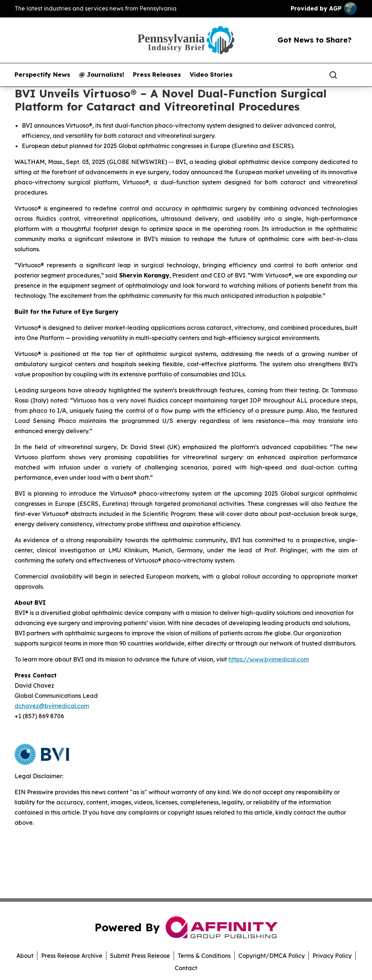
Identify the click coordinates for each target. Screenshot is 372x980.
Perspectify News (42, 75)
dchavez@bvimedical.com (52, 706)
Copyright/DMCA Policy (272, 956)
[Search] (333, 75)
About (25, 956)
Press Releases (157, 75)
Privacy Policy (332, 956)
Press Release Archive (72, 956)
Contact (186, 968)
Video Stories (211, 75)
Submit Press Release (140, 956)
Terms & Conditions (204, 956)
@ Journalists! (102, 75)
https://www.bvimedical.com (269, 659)
